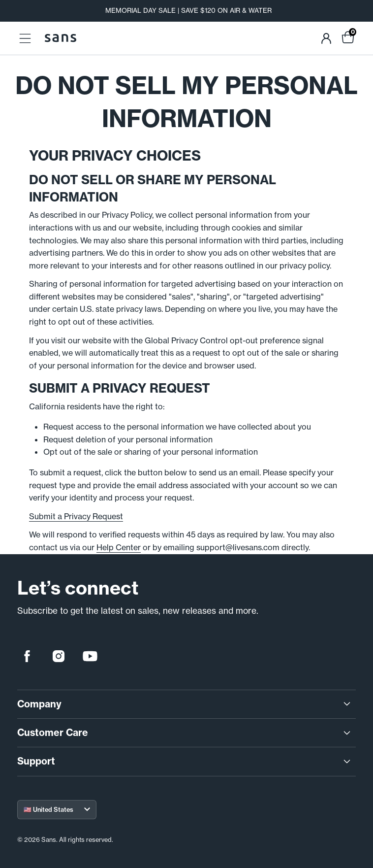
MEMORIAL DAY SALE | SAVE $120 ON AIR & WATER (188, 11)
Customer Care (185, 733)
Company (185, 704)
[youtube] (90, 656)
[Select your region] (57, 810)
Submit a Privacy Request (76, 516)
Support (185, 761)
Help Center (119, 547)
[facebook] (27, 656)
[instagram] (59, 656)
